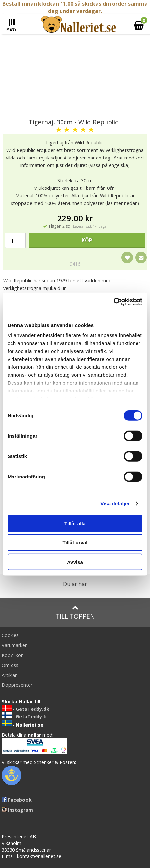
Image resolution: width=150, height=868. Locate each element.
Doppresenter (17, 685)
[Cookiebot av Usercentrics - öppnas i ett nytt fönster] (114, 302)
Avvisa (75, 562)
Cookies (10, 635)
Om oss (10, 665)
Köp (87, 240)
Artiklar (9, 675)
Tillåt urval (75, 543)
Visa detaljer (115, 503)
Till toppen (75, 612)
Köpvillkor (12, 655)
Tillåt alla (75, 523)
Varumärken (15, 645)
